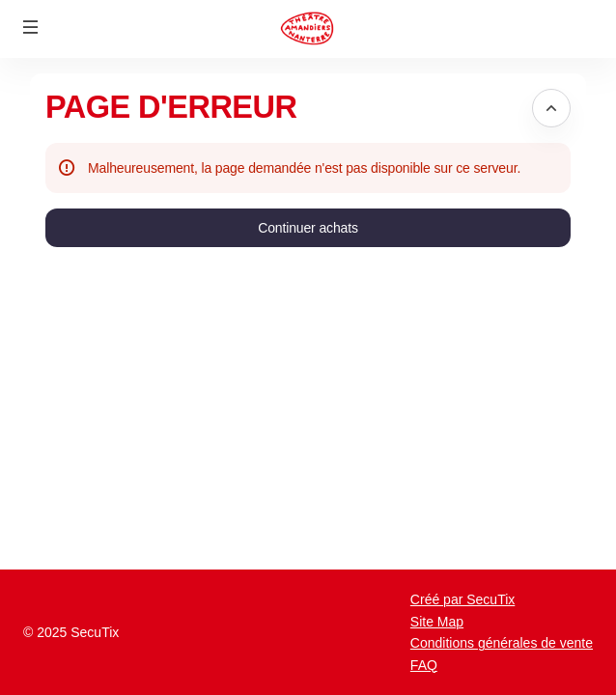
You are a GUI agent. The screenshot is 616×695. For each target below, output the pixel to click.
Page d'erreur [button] (171, 107)
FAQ (424, 665)
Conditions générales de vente (502, 643)
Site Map (437, 622)
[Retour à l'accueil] (308, 29)
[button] (31, 27)
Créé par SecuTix (462, 599)
